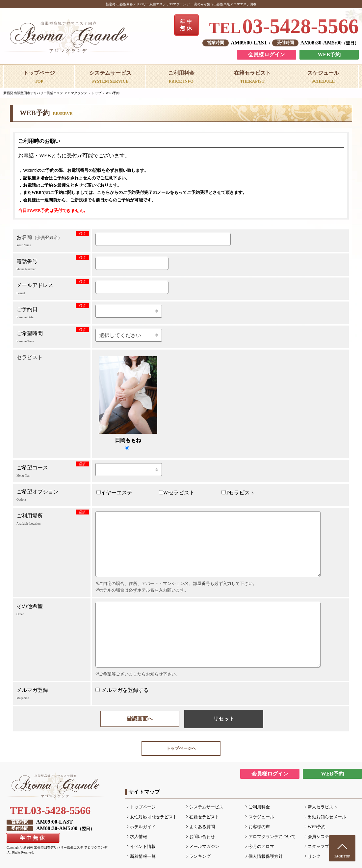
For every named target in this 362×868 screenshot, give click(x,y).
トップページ (143, 807)
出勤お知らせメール (327, 817)
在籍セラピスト (204, 817)
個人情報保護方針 (266, 856)
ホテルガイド (143, 827)
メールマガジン (204, 847)
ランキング (200, 856)
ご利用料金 (259, 807)
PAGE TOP (342, 856)
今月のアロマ (261, 847)
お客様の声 (259, 827)
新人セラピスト (323, 807)
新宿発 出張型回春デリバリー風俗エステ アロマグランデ (45, 93)
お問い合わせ (202, 837)
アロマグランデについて (272, 837)
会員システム (321, 837)
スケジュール (261, 817)
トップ (96, 93)
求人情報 (139, 837)
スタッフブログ (323, 847)
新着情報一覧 (143, 856)
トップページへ (181, 749)
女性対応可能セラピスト (154, 817)
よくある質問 (202, 827)
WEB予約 (329, 54)
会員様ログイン (267, 54)
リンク (314, 856)
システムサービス (206, 807)
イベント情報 (143, 847)
